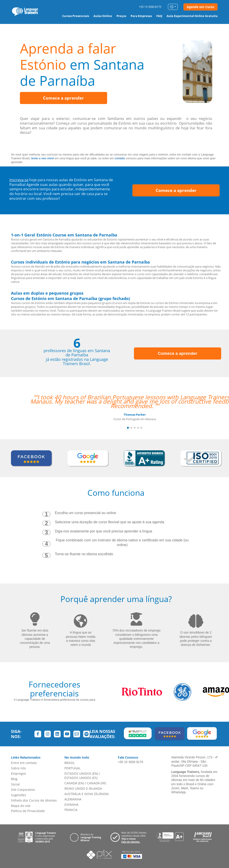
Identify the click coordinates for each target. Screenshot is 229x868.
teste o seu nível (42, 158)
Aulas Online (103, 16)
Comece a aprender (63, 98)
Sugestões (19, 795)
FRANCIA (71, 810)
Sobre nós (18, 768)
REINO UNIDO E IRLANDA (83, 788)
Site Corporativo (23, 790)
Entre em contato (24, 763)
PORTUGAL (72, 768)
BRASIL (70, 763)
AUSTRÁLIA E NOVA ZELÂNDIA (87, 794)
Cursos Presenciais (76, 16)
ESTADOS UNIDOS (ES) (81, 778)
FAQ (159, 16)
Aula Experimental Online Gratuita (192, 16)
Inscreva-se (19, 180)
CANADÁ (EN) (74, 783)
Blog (14, 779)
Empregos (18, 773)
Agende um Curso (200, 7)
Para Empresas (141, 16)
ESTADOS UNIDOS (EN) (81, 773)
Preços (121, 16)
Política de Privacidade (28, 811)
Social (15, 784)
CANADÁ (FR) (96, 783)
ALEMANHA (73, 799)
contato (120, 158)
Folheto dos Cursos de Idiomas (34, 800)
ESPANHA (71, 805)
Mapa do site (21, 806)
